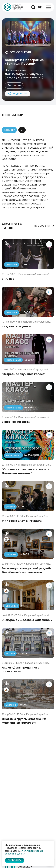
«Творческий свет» (16, 422)
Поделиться (18, 94)
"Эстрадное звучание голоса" (24, 374)
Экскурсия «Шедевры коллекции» (27, 620)
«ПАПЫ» (8, 279)
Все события (18, 52)
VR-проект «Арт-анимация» (22, 521)
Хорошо (15, 860)
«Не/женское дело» (16, 326)
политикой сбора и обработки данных (24, 852)
